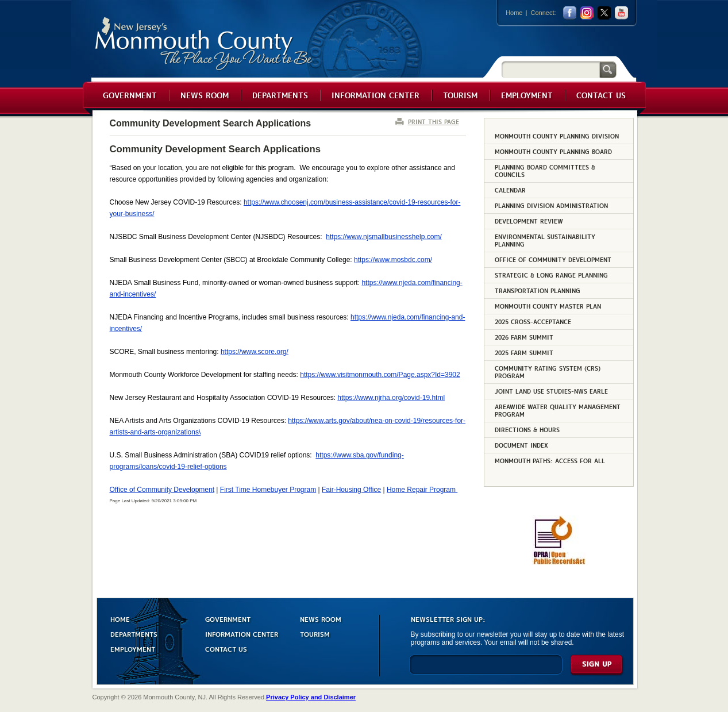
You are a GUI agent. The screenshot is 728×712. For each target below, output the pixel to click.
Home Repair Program (422, 490)
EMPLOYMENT (133, 649)
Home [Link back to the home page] (514, 13)
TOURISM (315, 634)
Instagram (587, 13)
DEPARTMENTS (134, 634)
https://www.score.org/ (255, 352)
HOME (120, 619)
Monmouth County (204, 44)
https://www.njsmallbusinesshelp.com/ (384, 237)
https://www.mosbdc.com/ (393, 260)
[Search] (550, 69)
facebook (570, 13)
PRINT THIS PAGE (434, 122)
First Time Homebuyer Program (268, 490)
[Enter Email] (486, 670)
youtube (621, 13)
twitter (604, 13)
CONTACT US (226, 649)
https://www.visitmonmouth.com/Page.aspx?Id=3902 (380, 375)
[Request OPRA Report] (559, 563)
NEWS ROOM (321, 619)
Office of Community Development (162, 490)
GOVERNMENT (228, 619)
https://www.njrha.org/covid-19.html (391, 398)
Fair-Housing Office (351, 490)
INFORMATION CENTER (242, 634)
